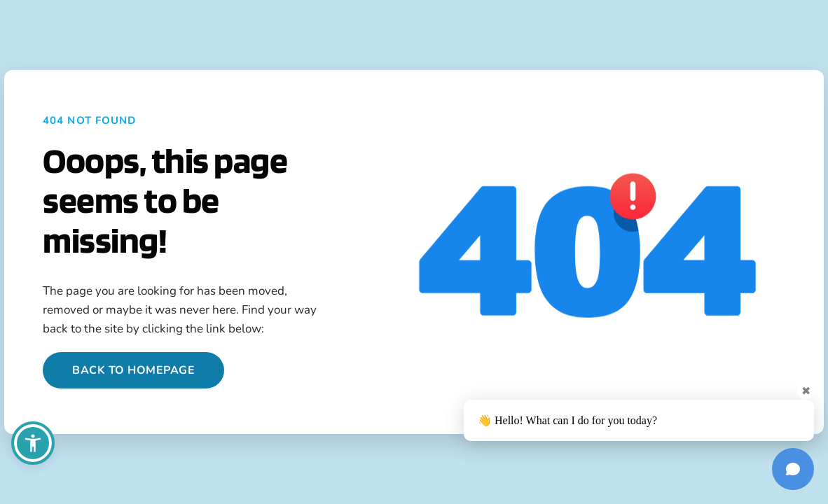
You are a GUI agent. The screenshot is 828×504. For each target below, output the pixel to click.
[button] (33, 443)
